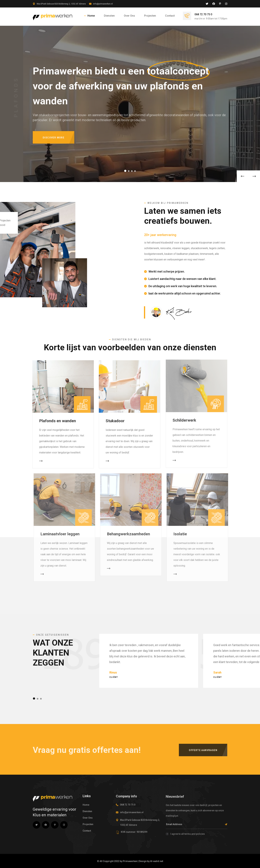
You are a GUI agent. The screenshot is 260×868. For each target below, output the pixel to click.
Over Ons (129, 16)
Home (91, 16)
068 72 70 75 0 (203, 14)
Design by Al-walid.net (151, 861)
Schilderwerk (184, 418)
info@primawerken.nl (103, 4)
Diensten (109, 16)
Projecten (150, 16)
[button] (125, 171)
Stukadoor (113, 421)
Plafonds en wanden (55, 421)
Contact (170, 16)
